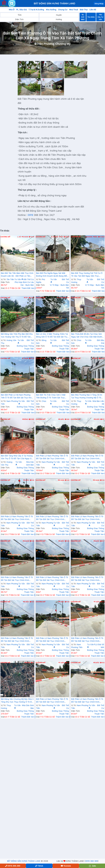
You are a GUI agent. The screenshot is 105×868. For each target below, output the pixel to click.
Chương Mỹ (5, 237)
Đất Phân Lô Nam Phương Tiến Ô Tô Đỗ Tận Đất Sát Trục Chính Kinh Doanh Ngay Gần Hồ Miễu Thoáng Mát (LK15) (52, 701)
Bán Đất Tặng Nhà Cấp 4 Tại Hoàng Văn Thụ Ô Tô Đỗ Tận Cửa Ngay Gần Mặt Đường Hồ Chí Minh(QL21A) (17, 457)
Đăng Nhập (99, 4)
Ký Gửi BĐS (83, 17)
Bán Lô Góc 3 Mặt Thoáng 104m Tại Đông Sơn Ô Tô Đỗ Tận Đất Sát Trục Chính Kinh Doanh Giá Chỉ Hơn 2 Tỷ (52, 336)
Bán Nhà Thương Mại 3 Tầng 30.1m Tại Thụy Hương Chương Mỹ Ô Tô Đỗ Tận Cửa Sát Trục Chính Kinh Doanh (87, 396)
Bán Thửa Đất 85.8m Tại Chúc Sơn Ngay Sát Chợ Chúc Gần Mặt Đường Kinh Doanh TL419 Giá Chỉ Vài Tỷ (87, 336)
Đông (59, 358)
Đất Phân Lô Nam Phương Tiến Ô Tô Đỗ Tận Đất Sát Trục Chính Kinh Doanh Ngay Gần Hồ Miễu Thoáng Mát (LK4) (52, 457)
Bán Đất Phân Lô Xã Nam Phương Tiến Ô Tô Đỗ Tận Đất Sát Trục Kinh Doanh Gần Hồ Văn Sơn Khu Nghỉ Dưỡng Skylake (17, 396)
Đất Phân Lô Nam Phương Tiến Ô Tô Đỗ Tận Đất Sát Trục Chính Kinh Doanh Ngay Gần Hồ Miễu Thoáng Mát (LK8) (52, 518)
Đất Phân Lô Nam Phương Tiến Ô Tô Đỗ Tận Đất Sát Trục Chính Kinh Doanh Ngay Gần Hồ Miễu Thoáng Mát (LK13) (17, 640)
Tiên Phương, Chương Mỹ (54, 44)
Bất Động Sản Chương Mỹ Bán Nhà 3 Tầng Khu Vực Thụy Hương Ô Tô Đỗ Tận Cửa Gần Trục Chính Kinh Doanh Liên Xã (17, 701)
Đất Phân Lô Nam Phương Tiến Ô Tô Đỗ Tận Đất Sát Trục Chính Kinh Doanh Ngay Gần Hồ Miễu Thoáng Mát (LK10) (17, 579)
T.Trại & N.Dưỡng (36, 10)
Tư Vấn (19, 279)
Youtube (66, 866)
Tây (61, 237)
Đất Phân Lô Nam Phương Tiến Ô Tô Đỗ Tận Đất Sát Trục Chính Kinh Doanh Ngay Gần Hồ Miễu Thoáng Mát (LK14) (87, 640)
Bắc (95, 237)
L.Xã (19, 237)
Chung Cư (63, 10)
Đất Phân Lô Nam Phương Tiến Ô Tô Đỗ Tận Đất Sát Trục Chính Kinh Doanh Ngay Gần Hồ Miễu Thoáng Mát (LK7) (17, 518)
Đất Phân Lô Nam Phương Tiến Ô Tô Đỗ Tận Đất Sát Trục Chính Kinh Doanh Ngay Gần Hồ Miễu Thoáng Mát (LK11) (52, 579)
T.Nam (60, 298)
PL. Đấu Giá (22, 10)
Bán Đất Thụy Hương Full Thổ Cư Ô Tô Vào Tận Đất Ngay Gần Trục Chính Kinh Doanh (87, 275)
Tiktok (39, 866)
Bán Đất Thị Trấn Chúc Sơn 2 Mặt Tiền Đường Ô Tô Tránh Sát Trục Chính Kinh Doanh (51, 396)
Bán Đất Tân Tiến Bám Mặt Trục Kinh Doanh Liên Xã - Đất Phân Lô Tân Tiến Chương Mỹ (17, 275)
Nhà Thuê (74, 10)
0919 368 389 (92, 861)
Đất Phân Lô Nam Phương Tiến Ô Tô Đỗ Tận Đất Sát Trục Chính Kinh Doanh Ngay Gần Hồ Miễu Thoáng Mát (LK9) (87, 518)
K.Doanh (55, 237)
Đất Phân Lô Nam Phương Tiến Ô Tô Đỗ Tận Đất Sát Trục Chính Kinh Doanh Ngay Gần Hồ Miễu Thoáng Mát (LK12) (87, 579)
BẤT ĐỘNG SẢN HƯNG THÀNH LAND (24, 861)
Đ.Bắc (95, 358)
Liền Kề (93, 10)
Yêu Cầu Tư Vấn (100, 17)
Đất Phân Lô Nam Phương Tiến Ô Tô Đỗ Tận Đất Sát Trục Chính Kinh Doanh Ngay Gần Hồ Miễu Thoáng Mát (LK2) (87, 457)
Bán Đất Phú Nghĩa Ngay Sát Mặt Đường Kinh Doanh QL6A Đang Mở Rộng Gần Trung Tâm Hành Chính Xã (52, 275)
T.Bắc (97, 602)
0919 (30, 215)
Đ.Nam (25, 237)
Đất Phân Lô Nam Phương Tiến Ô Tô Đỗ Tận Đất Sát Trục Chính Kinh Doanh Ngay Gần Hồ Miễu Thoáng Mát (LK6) (52, 640)
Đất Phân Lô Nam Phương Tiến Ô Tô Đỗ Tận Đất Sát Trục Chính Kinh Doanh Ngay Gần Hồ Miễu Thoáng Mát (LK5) (87, 701)
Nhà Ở (12, 10)
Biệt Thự (84, 10)
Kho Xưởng (51, 10)
